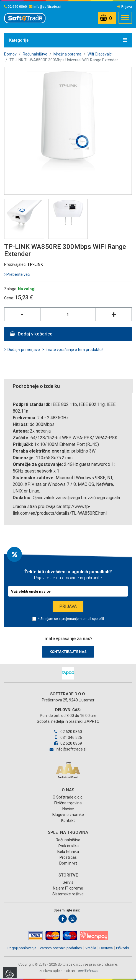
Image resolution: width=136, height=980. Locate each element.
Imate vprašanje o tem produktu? (75, 350)
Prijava (124, 7)
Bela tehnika (68, 852)
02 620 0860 (16, 7)
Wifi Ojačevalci (100, 54)
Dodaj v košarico (31, 334)
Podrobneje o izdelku (36, 386)
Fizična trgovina (68, 803)
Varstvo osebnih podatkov (61, 948)
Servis (68, 882)
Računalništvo (35, 54)
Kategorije (68, 40)
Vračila (91, 948)
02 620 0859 (68, 743)
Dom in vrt (68, 863)
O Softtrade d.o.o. (68, 797)
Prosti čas (68, 857)
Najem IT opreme (68, 888)
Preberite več (17, 274)
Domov (10, 54)
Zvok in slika (68, 846)
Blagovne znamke (68, 815)
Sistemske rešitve (68, 894)
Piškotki (122, 948)
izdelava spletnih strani (57, 971)
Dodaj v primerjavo (24, 350)
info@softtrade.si (45, 7)
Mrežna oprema (67, 54)
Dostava (106, 948)
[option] (68, 673)
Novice (68, 809)
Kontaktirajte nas (68, 652)
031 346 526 (68, 737)
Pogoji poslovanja (22, 948)
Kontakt (68, 820)
